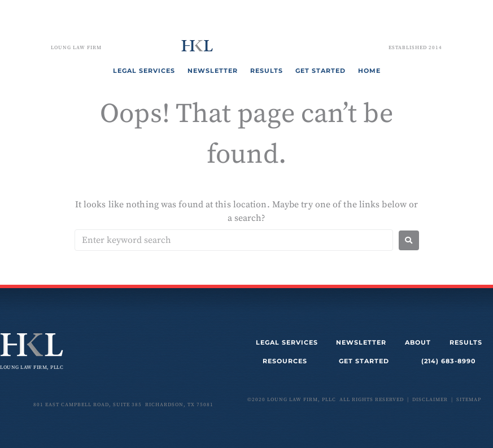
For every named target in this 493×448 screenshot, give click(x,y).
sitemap (469, 400)
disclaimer (430, 400)
